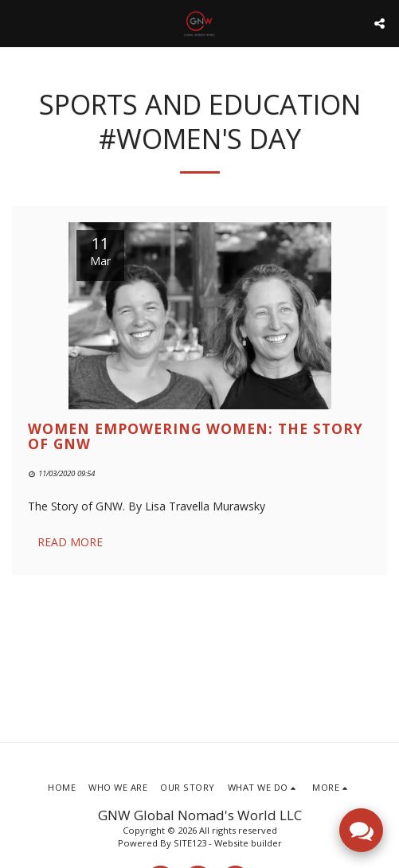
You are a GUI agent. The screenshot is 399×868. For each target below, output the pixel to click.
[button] (18, 23)
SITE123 (190, 843)
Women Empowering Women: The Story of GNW (196, 436)
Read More (70, 542)
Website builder (248, 843)
